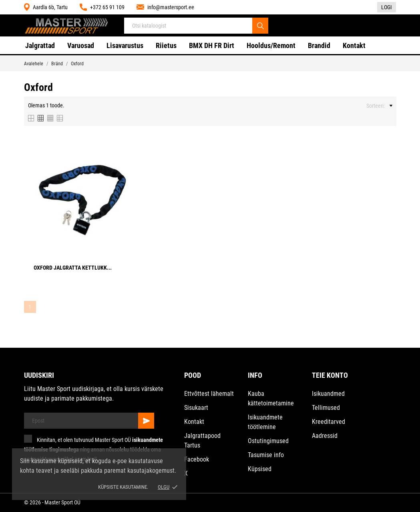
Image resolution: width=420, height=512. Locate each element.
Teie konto (330, 375)
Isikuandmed (328, 394)
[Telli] (146, 421)
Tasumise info (266, 455)
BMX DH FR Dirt (212, 45)
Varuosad (81, 45)
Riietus (166, 45)
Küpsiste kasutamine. (123, 487)
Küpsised (260, 469)
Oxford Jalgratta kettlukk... (73, 268)
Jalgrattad (40, 45)
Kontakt (354, 45)
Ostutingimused (268, 441)
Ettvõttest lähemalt (209, 394)
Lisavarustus (125, 45)
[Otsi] (260, 26)
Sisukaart (196, 408)
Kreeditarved (329, 422)
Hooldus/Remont (271, 45)
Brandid (319, 45)
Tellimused (326, 408)
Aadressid (325, 436)
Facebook (197, 459)
